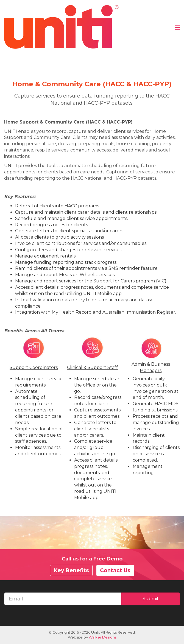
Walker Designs (103, 637)
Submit (151, 599)
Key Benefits (71, 570)
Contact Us (115, 570)
